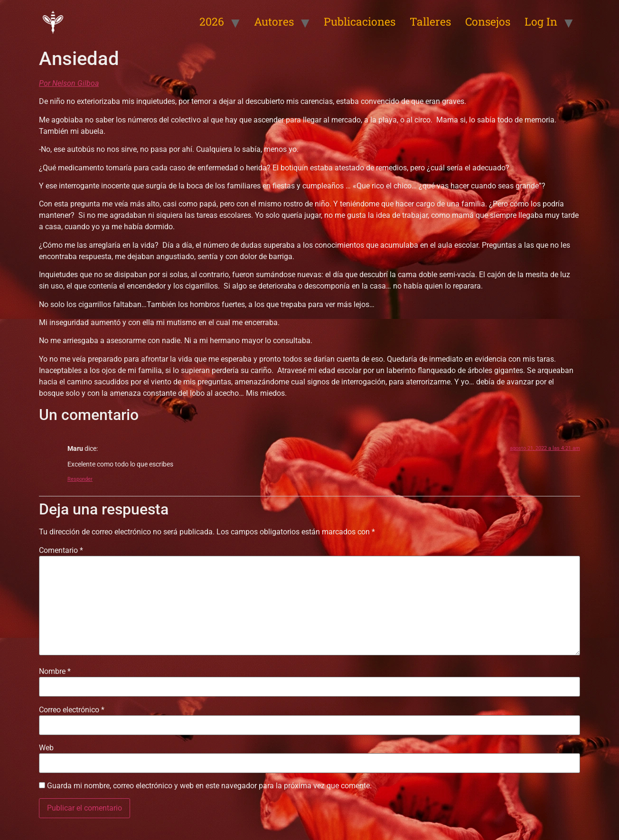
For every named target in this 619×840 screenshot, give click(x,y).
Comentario (61, 551)
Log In (541, 21)
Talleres (430, 21)
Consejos (488, 21)
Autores (274, 21)
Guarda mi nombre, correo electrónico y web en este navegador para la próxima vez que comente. (209, 786)
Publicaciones (360, 21)
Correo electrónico (72, 710)
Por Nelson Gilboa (69, 83)
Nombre (55, 672)
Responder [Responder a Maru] (80, 479)
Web (46, 748)
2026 (212, 21)
